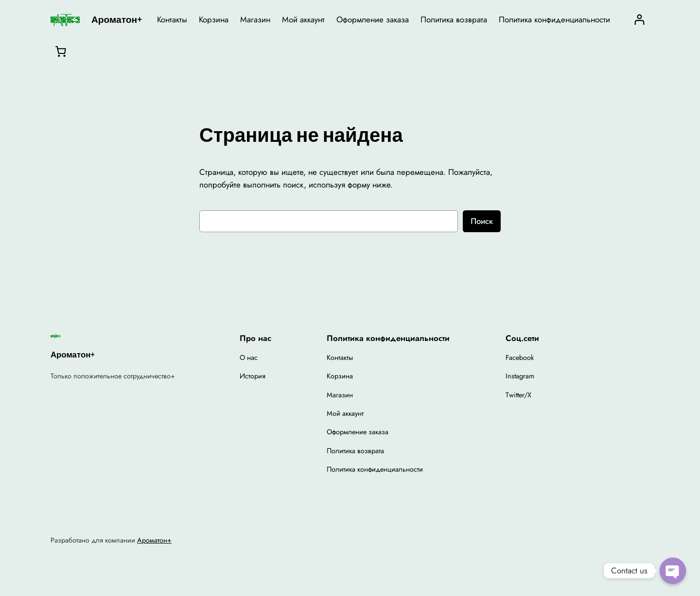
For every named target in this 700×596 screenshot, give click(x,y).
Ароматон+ (117, 19)
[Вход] (639, 20)
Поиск (482, 221)
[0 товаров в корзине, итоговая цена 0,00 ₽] (61, 51)
